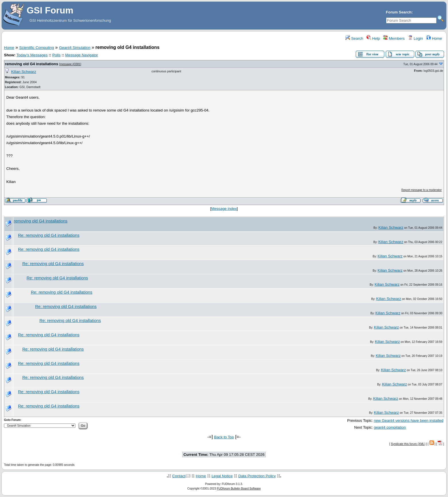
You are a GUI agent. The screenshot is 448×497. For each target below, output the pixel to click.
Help (373, 38)
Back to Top (224, 437)
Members (394, 38)
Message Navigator (82, 55)
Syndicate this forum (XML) (408, 444)
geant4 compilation (390, 427)
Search (354, 38)
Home (434, 38)
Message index (224, 209)
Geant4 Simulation (75, 48)
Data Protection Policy (257, 476)
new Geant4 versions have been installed (409, 421)
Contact (179, 476)
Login (415, 38)
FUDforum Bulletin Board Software (239, 489)
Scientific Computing (37, 48)
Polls (56, 55)
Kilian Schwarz (24, 72)
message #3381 (70, 64)
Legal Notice (222, 476)
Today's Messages (32, 55)
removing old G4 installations (32, 64)
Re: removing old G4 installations (49, 235)
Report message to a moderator (422, 190)
